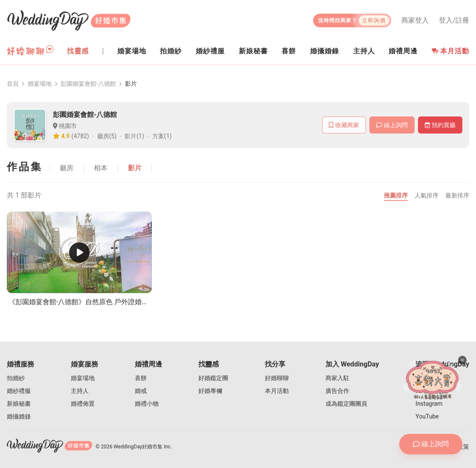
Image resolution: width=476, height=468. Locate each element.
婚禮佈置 (83, 404)
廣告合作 (337, 391)
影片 (135, 168)
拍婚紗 (16, 378)
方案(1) (162, 136)
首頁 (13, 84)
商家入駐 (337, 378)
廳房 (67, 168)
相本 (101, 168)
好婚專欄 (210, 391)
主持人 (80, 391)
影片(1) (134, 136)
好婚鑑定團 (213, 378)
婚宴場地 (40, 84)
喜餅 (141, 378)
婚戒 (141, 391)
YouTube (427, 416)
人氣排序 (427, 195)
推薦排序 (396, 195)
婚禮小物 (147, 404)
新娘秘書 (19, 404)
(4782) (80, 136)
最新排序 (457, 195)
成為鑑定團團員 (346, 404)
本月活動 (450, 51)
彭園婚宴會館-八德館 (88, 84)
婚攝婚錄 (19, 416)
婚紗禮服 (19, 391)
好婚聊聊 (277, 378)
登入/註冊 (454, 20)
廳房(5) (107, 136)
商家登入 (415, 20)
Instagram (429, 404)
